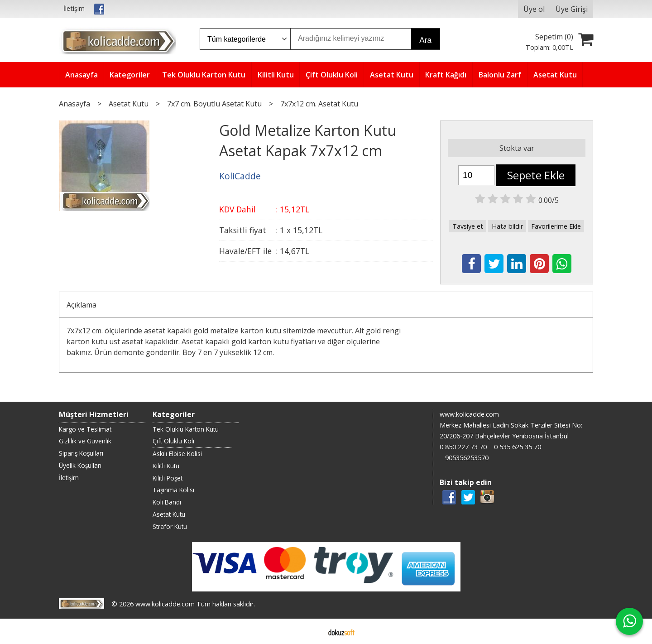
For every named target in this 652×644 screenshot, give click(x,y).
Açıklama (81, 305)
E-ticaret (312, 631)
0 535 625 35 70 (518, 447)
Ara (425, 40)
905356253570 (467, 458)
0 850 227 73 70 (463, 447)
